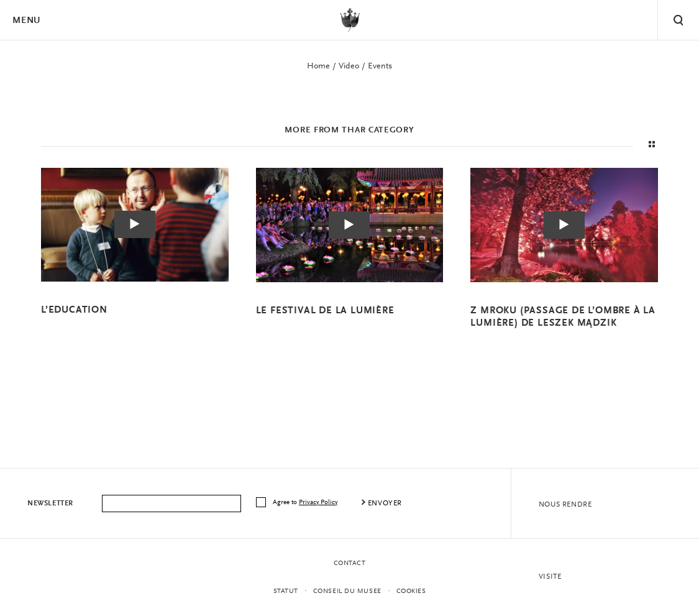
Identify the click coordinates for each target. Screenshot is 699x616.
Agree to (306, 503)
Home (318, 67)
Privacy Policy (318, 503)
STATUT (286, 591)
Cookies (411, 591)
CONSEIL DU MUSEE (347, 591)
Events (380, 67)
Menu (26, 21)
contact (350, 563)
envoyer (385, 503)
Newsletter (50, 503)
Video (349, 67)
